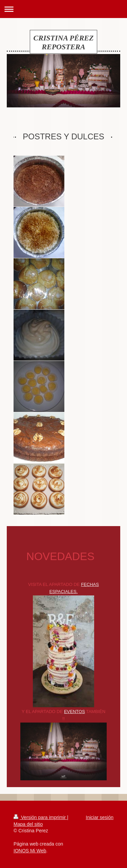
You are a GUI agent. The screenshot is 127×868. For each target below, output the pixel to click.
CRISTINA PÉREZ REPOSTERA (64, 42)
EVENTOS (75, 711)
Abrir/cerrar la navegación (63, 9)
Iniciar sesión (100, 817)
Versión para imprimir (40, 817)
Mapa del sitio (28, 824)
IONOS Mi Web (30, 851)
